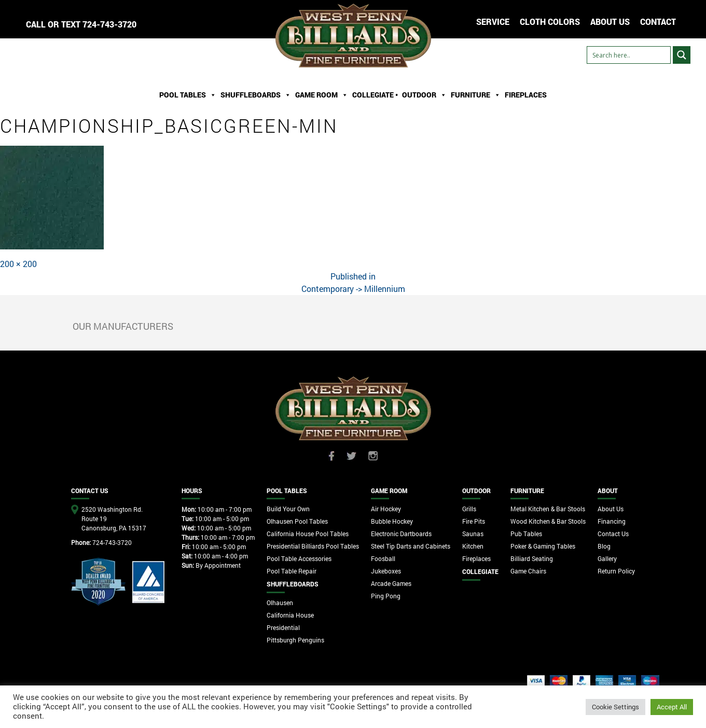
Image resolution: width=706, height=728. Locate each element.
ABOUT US (610, 22)
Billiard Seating (532, 558)
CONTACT (658, 22)
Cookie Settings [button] (615, 707)
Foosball (383, 558)
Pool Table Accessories (299, 558)
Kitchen (473, 546)
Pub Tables (526, 534)
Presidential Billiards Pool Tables (313, 546)
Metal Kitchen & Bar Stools (548, 509)
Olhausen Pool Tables (297, 521)
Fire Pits (474, 521)
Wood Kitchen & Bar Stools (548, 521)
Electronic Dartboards (401, 534)
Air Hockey (386, 509)
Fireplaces (526, 95)
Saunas (473, 534)
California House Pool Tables (308, 534)
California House (290, 615)
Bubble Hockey (392, 521)
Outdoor (424, 95)
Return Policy (616, 571)
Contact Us (613, 534)
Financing (612, 521)
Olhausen (280, 603)
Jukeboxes (386, 571)
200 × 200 (18, 264)
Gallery (607, 558)
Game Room (322, 95)
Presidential (283, 627)
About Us (611, 509)
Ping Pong (386, 596)
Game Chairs (528, 571)
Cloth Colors (550, 22)
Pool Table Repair (292, 571)
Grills (469, 509)
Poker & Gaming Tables (543, 546)
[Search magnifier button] (682, 55)
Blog (604, 546)
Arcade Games (391, 583)
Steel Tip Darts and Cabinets (411, 546)
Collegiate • (375, 95)
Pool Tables (188, 95)
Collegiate (480, 571)
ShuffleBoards (256, 95)
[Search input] (629, 55)
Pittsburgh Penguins (295, 640)
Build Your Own (288, 509)
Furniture (476, 95)
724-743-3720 (109, 24)
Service (493, 22)
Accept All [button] (672, 707)
